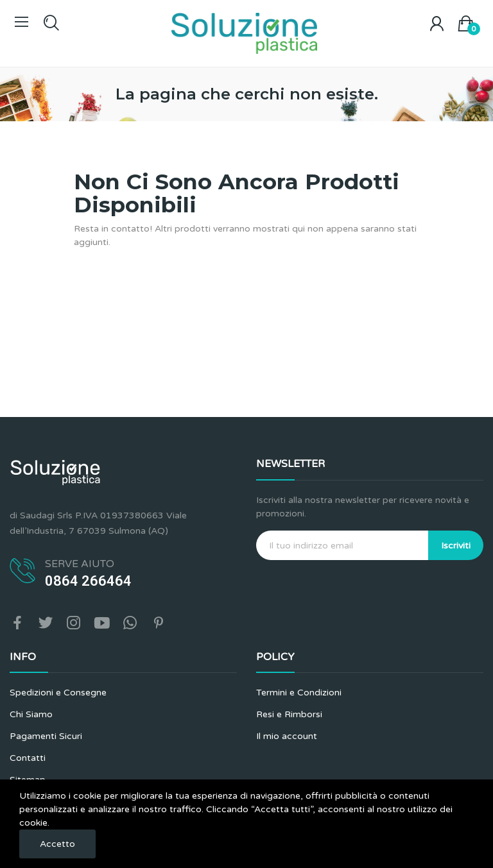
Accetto (57, 844)
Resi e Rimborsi (289, 714)
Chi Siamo (31, 714)
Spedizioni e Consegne (58, 693)
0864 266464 (88, 581)
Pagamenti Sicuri (46, 736)
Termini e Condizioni (299, 693)
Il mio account (287, 736)
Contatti (28, 758)
